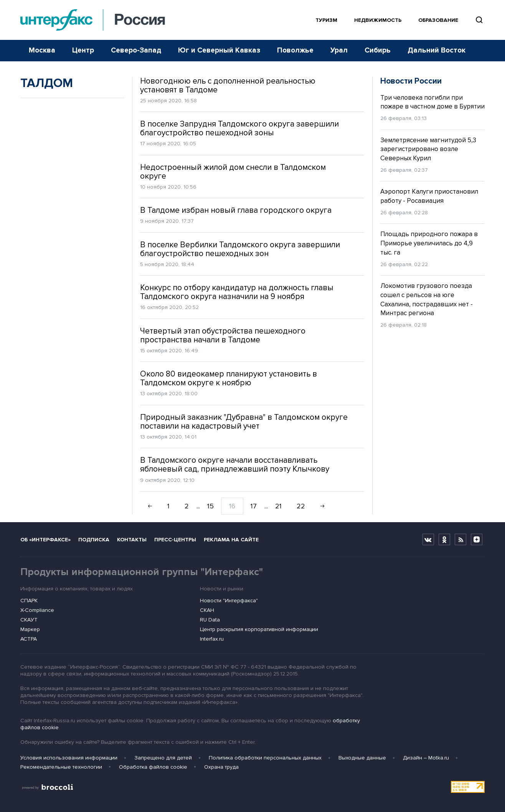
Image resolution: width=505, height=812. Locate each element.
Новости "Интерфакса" (229, 601)
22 (301, 506)
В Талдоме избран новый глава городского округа (236, 210)
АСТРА (29, 639)
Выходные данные (362, 758)
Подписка (94, 540)
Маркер (30, 629)
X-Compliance (37, 610)
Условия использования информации (69, 758)
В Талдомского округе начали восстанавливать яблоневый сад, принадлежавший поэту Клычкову (235, 465)
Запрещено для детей (163, 758)
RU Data (210, 620)
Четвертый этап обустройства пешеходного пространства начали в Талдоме (223, 335)
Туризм (326, 20)
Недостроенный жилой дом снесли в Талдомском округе (233, 172)
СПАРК (29, 601)
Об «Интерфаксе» (45, 540)
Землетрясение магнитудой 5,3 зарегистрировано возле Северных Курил (428, 149)
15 (210, 506)
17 (254, 506)
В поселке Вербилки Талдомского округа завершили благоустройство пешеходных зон (240, 249)
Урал (339, 50)
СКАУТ (29, 620)
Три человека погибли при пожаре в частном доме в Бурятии (432, 102)
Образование (438, 20)
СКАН (207, 610)
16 (232, 506)
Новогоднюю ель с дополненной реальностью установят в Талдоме (228, 85)
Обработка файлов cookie (153, 767)
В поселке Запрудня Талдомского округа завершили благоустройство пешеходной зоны (239, 128)
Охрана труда (221, 767)
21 (278, 506)
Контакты (132, 540)
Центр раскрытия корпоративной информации (259, 629)
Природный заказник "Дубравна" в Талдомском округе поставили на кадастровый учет (244, 422)
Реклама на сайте (231, 540)
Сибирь (378, 50)
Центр (83, 50)
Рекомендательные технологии (61, 767)
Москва (42, 50)
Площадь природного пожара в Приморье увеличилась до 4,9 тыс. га (429, 243)
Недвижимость (378, 20)
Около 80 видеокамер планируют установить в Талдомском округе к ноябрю (229, 378)
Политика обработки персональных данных (265, 758)
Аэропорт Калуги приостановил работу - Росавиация (429, 196)
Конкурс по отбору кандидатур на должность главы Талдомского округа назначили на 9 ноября (237, 292)
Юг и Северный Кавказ (219, 50)
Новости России (411, 81)
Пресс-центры (175, 540)
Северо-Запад (136, 50)
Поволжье (295, 50)
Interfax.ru (212, 639)
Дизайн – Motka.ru (426, 758)
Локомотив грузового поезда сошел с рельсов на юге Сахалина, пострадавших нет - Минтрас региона (427, 299)
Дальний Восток (437, 50)
